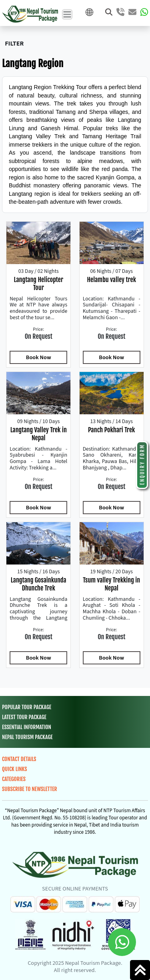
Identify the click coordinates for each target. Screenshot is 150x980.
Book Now (39, 357)
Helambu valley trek (111, 280)
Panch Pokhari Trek (112, 430)
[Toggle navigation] (67, 14)
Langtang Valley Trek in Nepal (39, 434)
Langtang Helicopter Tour (38, 284)
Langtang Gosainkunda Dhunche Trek (39, 584)
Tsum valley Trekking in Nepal (111, 584)
